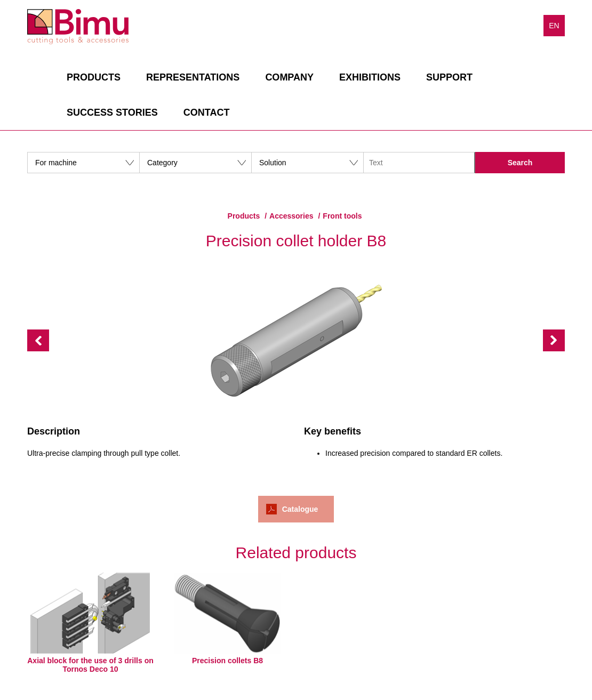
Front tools (342, 216)
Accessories (291, 216)
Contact (207, 112)
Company (289, 77)
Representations (193, 77)
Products (94, 77)
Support (449, 77)
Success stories (112, 112)
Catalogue (300, 509)
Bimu (78, 27)
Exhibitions (370, 77)
